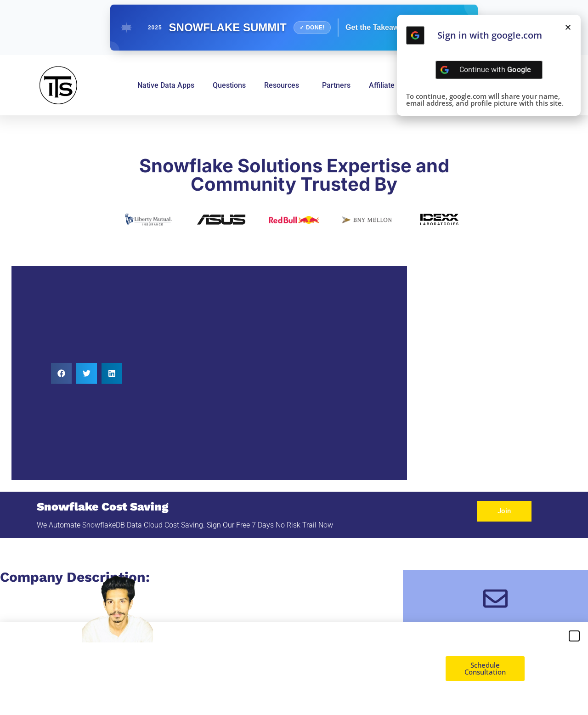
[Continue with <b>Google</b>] (415, 35)
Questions (229, 85)
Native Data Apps (166, 85)
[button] (61, 373)
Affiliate (382, 85)
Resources (284, 85)
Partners (336, 85)
